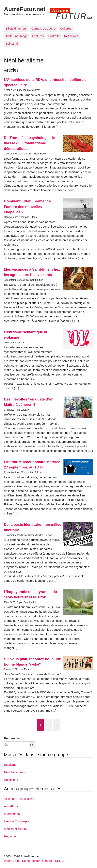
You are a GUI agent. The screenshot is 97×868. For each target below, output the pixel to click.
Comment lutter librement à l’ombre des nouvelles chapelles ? (27, 207)
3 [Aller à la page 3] (57, 725)
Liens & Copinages (17, 821)
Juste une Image (17, 36)
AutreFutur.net (25, 9)
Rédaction (11, 836)
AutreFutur (11, 806)
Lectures (38, 36)
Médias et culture (15, 829)
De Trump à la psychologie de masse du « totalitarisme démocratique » (29, 143)
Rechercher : (13, 738)
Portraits (54, 36)
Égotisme (10, 765)
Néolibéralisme (15, 772)
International (12, 814)
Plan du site (12, 861)
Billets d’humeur (16, 28)
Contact (47, 861)
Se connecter (31, 861)
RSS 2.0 (61, 861)
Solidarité (12, 44)
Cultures (66, 28)
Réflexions (71, 36)
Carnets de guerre (43, 28)
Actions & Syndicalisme (20, 799)
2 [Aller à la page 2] (48, 725)
